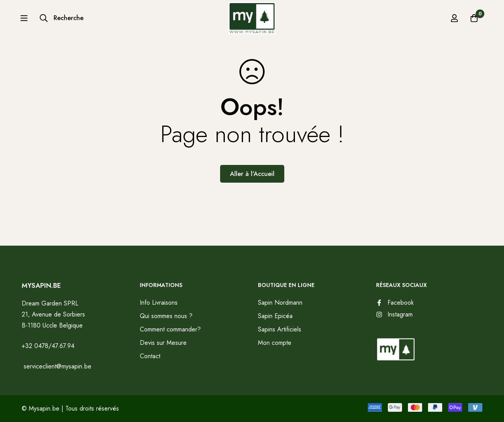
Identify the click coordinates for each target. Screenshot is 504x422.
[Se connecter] (454, 21)
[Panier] (474, 21)
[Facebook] (395, 303)
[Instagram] (394, 315)
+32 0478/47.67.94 (48, 346)
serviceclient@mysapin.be (57, 366)
